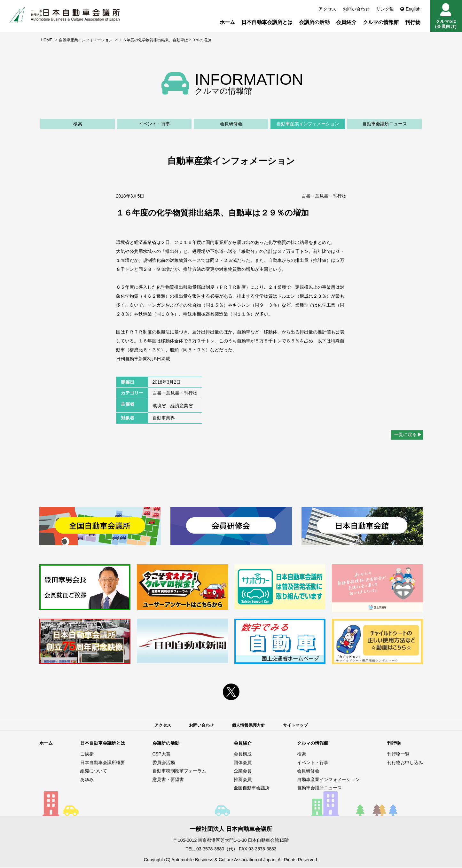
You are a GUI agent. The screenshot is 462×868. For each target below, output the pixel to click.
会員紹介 (346, 22)
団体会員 (243, 763)
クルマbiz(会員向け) (446, 16)
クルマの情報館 (381, 22)
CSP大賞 (162, 754)
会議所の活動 (314, 22)
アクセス (327, 9)
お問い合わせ (356, 9)
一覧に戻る (405, 434)
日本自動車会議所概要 (103, 763)
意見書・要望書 (168, 780)
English (410, 9)
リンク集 (385, 9)
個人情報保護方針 (249, 725)
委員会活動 (164, 763)
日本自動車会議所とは (267, 22)
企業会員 (243, 771)
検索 (78, 124)
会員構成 (243, 754)
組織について (94, 771)
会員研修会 (231, 124)
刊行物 (413, 22)
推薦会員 (243, 780)
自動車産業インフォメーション (86, 40)
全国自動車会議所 (252, 788)
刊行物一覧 (398, 754)
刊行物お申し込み (405, 763)
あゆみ (87, 780)
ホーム (227, 22)
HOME (47, 40)
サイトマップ (298, 725)
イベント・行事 (154, 124)
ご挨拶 (87, 754)
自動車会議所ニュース (385, 124)
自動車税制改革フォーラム (179, 771)
